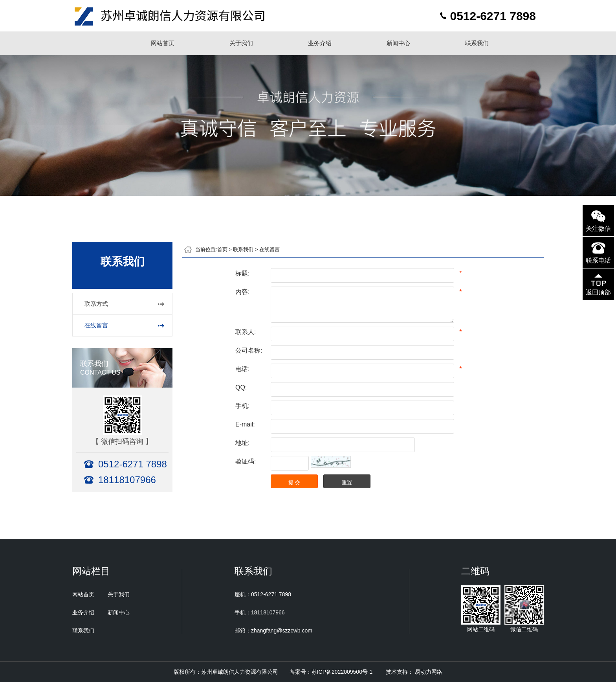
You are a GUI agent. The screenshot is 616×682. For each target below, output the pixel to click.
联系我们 (477, 43)
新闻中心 (398, 43)
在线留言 (96, 325)
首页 (222, 249)
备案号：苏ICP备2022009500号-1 (331, 672)
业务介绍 (320, 43)
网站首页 (163, 43)
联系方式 (96, 304)
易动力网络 (429, 672)
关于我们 (241, 43)
